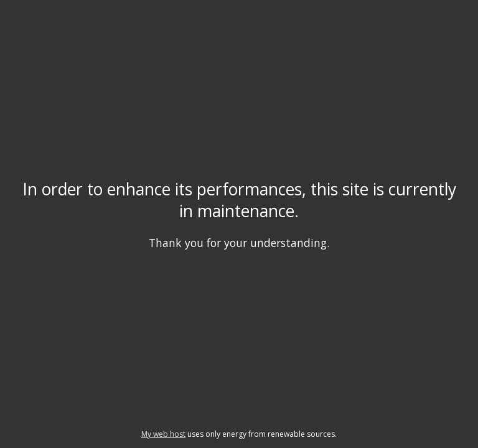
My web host (163, 434)
